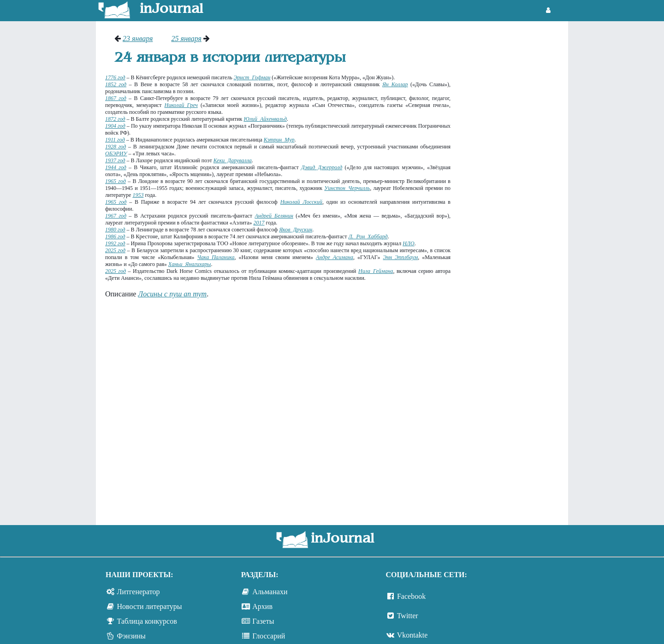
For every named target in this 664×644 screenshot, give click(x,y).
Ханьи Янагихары (190, 264)
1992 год (115, 243)
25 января (186, 38)
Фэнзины (131, 636)
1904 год (115, 126)
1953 (138, 195)
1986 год (115, 236)
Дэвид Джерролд (322, 167)
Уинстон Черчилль (347, 188)
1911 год (115, 140)
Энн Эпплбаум (401, 257)
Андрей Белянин (274, 216)
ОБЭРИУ (116, 154)
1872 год (115, 119)
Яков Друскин (296, 230)
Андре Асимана (335, 257)
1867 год (116, 98)
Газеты (263, 621)
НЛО (408, 243)
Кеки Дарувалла (233, 160)
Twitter (408, 616)
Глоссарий (269, 636)
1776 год (115, 77)
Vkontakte (412, 635)
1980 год (115, 230)
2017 (259, 223)
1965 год (116, 181)
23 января (138, 38)
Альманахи (270, 592)
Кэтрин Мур (279, 140)
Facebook (411, 596)
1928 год (116, 147)
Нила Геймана (376, 271)
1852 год (116, 84)
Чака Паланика (216, 257)
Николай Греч (181, 105)
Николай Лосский (301, 202)
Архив (262, 606)
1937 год (115, 160)
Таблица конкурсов (147, 621)
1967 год (116, 216)
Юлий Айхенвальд (265, 119)
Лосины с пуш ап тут (172, 294)
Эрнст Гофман (252, 77)
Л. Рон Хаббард (368, 236)
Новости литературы (150, 606)
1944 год (116, 167)
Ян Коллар (395, 84)
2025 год (115, 250)
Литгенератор (139, 592)
